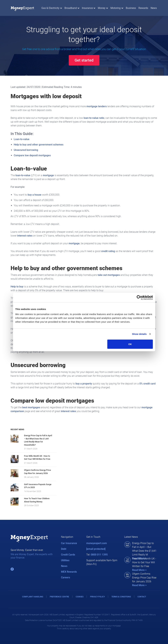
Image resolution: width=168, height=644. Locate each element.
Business (131, 8)
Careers (66, 577)
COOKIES (80, 597)
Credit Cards (68, 555)
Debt (64, 549)
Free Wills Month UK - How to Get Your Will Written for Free (37, 458)
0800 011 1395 (99, 555)
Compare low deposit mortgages (32, 155)
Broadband (72, 8)
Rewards (143, 8)
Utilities (65, 560)
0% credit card (147, 384)
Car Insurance (69, 543)
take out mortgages (109, 275)
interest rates (25, 236)
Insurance (89, 8)
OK (130, 344)
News (154, 8)
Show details (139, 334)
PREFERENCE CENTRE (59, 597)
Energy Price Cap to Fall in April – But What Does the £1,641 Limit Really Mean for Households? (38, 440)
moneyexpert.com (97, 543)
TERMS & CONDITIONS (121, 597)
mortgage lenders (97, 106)
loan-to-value (23, 175)
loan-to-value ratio (94, 118)
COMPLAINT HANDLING (33, 597)
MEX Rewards (69, 572)
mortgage (48, 175)
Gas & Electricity (52, 8)
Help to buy (17, 287)
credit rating (108, 251)
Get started (84, 60)
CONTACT (142, 597)
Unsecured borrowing (26, 150)
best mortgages (31, 407)
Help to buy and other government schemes (39, 145)
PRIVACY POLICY (97, 597)
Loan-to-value (22, 139)
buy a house (35, 195)
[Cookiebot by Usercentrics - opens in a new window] (139, 298)
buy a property (84, 384)
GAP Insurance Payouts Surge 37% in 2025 (38, 486)
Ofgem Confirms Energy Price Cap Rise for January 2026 (37, 472)
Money (103, 8)
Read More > (139, 570)
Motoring (117, 8)
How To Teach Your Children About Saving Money (37, 500)
